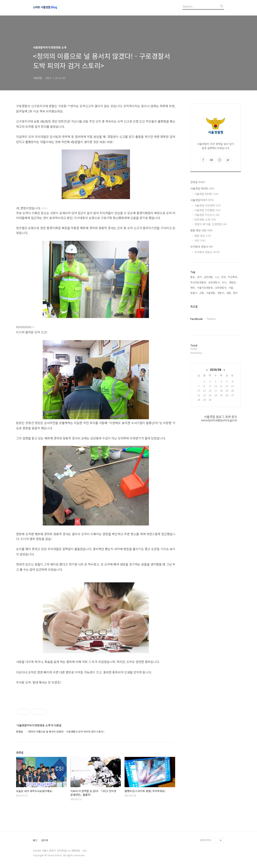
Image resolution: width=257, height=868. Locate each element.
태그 (35, 840)
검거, (200, 277)
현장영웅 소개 (205, 219)
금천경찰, (209, 277)
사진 (200, 240)
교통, (202, 293)
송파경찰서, (221, 288)
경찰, (229, 293)
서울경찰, (211, 293)
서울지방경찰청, (205, 288)
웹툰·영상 (203, 236)
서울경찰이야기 (202, 200)
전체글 (198, 182)
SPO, (225, 282)
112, (217, 277)
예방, (193, 288)
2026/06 (216, 370)
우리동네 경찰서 (202, 247)
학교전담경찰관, (199, 282)
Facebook (196, 319)
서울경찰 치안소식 (207, 215)
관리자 (45, 840)
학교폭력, (233, 277)
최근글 (194, 306)
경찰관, (233, 282)
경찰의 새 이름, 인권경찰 (211, 224)
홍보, (193, 277)
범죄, (236, 293)
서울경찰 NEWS (202, 188)
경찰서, (221, 293)
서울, (231, 288)
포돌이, (194, 293)
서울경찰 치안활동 (208, 210)
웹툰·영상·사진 (201, 230)
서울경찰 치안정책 (208, 205)
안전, (224, 277)
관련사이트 (206, 840)
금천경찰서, (214, 282)
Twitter (211, 319)
